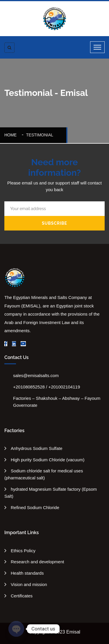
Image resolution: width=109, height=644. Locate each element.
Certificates (22, 596)
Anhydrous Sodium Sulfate (37, 448)
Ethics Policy (23, 551)
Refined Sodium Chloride (35, 507)
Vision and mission (29, 584)
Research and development (37, 562)
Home (12, 135)
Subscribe (54, 223)
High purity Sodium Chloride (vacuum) (48, 460)
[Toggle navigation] (97, 47)
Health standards (27, 573)
